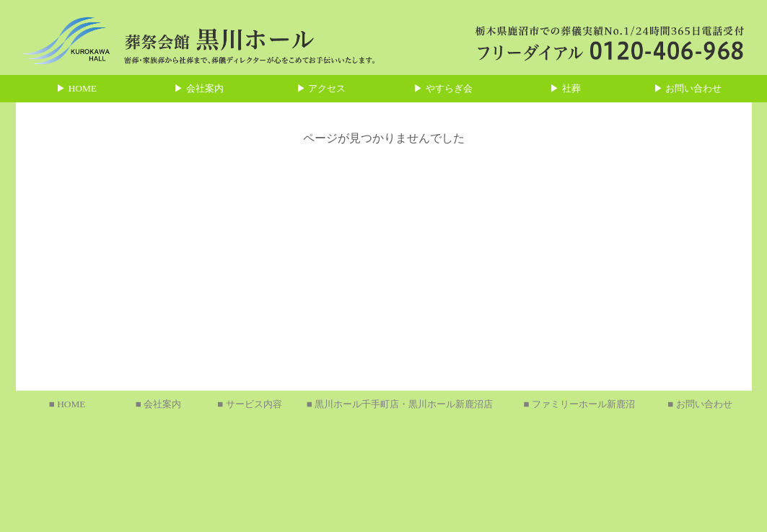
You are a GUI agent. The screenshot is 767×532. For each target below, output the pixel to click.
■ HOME (67, 404)
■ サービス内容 (249, 404)
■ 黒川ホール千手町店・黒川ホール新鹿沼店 (400, 404)
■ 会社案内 (158, 404)
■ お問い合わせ (700, 404)
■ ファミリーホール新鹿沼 (579, 404)
